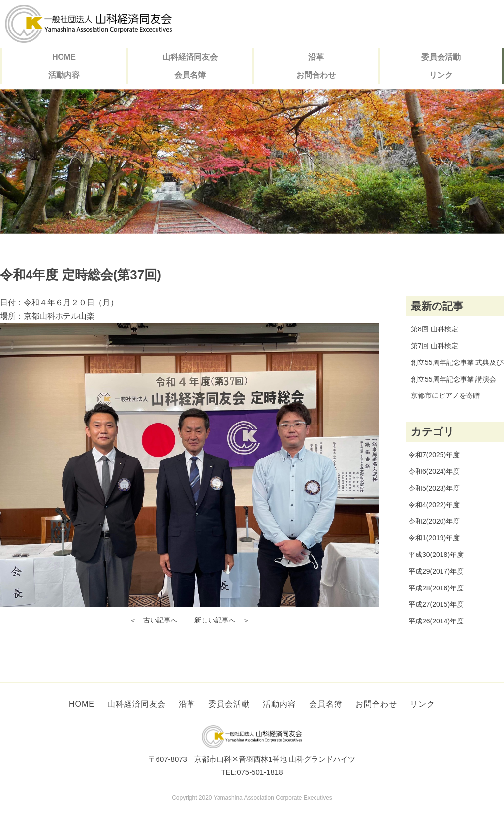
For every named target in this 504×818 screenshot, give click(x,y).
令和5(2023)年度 (434, 488)
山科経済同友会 (190, 57)
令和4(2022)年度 (434, 505)
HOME (64, 57)
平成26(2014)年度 (436, 621)
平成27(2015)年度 (436, 604)
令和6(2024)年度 (434, 471)
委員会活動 (441, 57)
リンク (441, 75)
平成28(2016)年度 (436, 588)
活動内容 (64, 75)
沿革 (316, 57)
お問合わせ (316, 75)
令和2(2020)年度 (434, 521)
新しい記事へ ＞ (222, 620)
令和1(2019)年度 (434, 538)
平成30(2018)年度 (436, 555)
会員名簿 (190, 75)
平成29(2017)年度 (436, 571)
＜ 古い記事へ (154, 620)
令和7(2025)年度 (434, 455)
